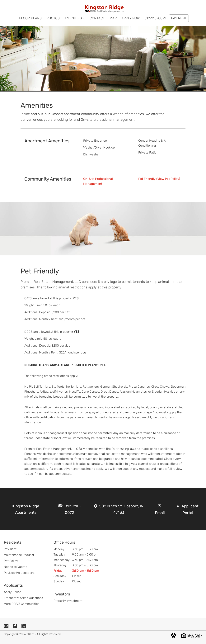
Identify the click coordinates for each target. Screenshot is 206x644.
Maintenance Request (19, 555)
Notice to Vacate (16, 567)
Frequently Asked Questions (23, 598)
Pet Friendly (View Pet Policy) (159, 179)
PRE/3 (30, 634)
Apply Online (13, 592)
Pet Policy (11, 561)
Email (160, 513)
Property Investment (68, 601)
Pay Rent (10, 549)
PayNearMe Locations (19, 573)
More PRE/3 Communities (22, 604)
